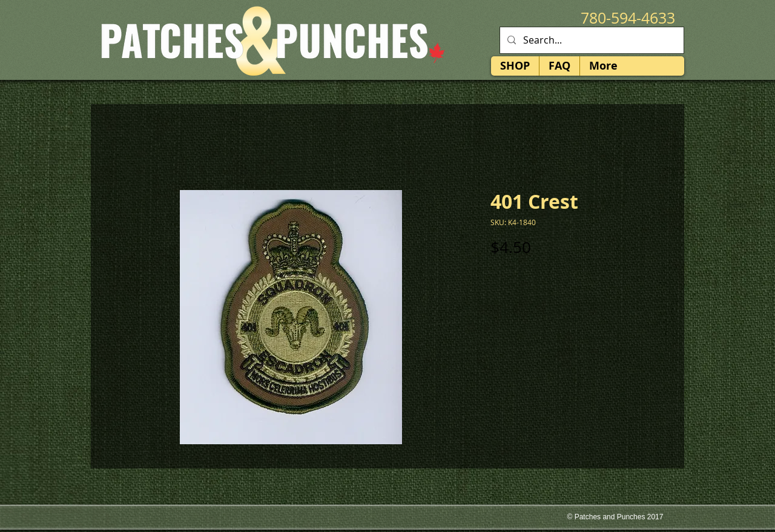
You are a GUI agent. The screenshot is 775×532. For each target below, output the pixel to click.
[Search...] (591, 40)
